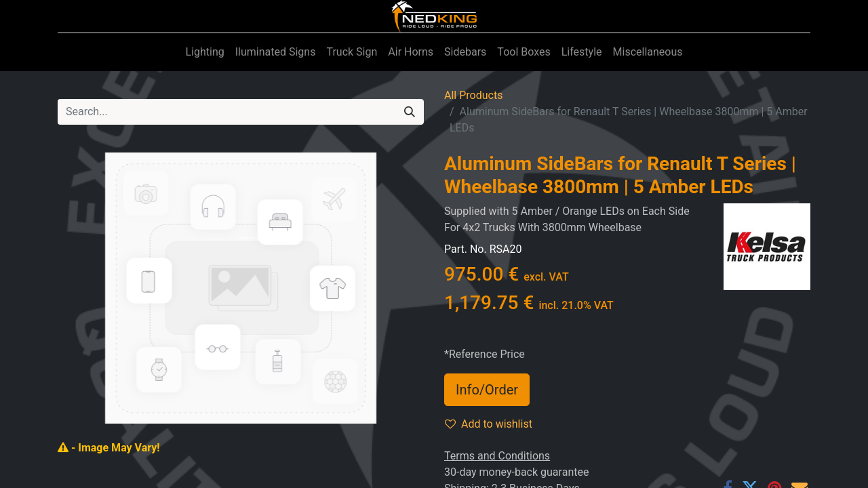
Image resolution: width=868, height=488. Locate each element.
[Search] (410, 112)
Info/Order (487, 390)
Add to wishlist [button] (489, 424)
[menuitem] (204, 52)
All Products (473, 95)
